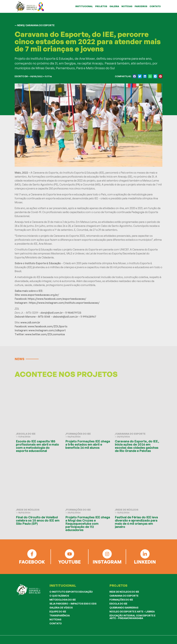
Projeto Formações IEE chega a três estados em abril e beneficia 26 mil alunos (88, 444)
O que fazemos (59, 596)
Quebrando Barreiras (124, 608)
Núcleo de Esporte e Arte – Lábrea (132, 612)
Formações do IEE (79, 434)
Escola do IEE (26, 434)
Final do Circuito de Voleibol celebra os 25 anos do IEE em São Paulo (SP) (38, 520)
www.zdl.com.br (30, 322)
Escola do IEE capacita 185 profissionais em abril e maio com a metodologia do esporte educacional (37, 446)
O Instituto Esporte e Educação (71, 592)
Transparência (60, 615)
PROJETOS (101, 6)
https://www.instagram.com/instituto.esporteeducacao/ (64, 303)
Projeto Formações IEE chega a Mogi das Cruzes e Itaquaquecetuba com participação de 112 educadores (88, 524)
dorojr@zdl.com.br (52, 313)
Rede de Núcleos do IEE (124, 592)
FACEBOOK (32, 562)
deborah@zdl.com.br (65, 317)
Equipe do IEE (58, 612)
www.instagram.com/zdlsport (47, 330)
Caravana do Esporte (131, 434)
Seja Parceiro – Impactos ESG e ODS (73, 604)
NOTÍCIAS (127, 6)
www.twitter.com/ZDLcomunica (45, 334)
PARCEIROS (141, 6)
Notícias (55, 619)
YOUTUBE (70, 562)
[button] (135, 76)
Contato (56, 623)
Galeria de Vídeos (61, 608)
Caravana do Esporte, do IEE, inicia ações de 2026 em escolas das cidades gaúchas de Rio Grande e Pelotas (137, 446)
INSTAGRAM (107, 562)
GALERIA (114, 6)
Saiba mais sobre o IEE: (29, 291)
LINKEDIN (145, 562)
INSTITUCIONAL (84, 6)
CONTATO (155, 6)
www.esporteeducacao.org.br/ (40, 295)
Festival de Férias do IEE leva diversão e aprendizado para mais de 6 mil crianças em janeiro (136, 522)
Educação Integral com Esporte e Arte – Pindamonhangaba (132, 617)
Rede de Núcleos (28, 510)
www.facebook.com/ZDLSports (48, 326)
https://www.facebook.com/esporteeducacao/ (57, 299)
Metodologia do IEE (63, 600)
